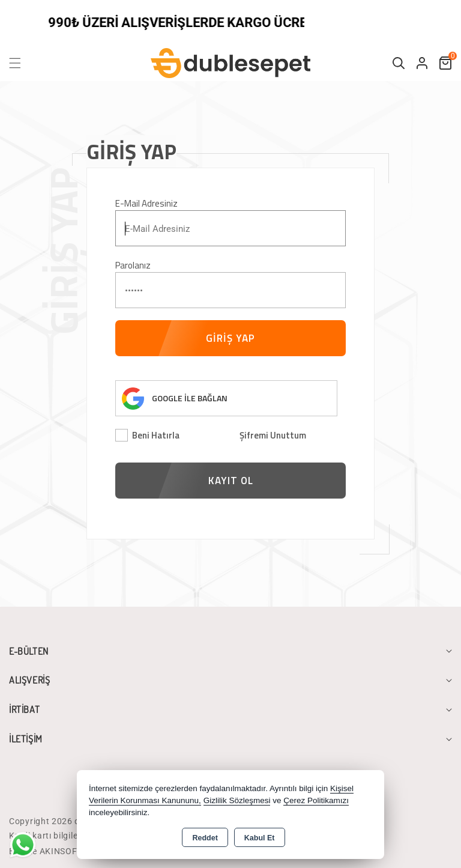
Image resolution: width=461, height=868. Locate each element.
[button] (22, 63)
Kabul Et (260, 838)
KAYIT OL (231, 481)
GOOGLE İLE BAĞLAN (190, 398)
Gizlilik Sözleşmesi (237, 800)
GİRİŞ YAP (230, 338)
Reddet (205, 838)
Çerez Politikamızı (316, 800)
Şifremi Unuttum (273, 435)
